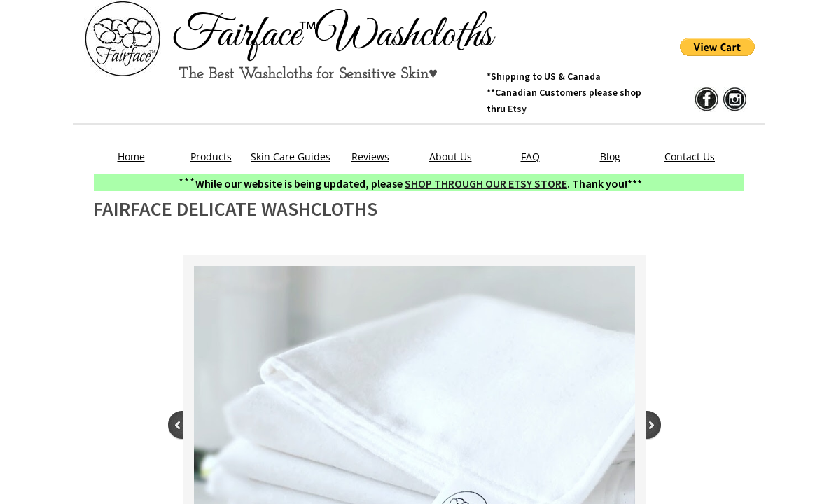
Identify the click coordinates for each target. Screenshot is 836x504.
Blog (610, 156)
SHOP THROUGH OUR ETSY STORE (486, 183)
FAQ (530, 156)
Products (211, 156)
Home (131, 156)
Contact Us (690, 156)
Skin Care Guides (291, 156)
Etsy (517, 108)
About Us (451, 156)
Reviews (370, 156)
